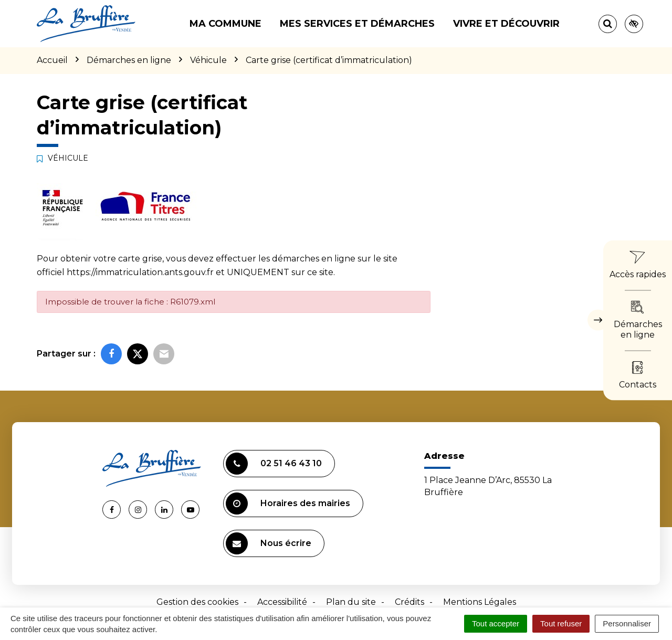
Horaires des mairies (288, 503)
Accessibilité (282, 602)
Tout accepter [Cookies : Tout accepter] (496, 623)
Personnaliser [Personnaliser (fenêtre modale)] (627, 623)
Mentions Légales (480, 602)
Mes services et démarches (357, 24)
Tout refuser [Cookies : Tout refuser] (561, 623)
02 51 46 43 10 (274, 464)
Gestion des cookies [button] (197, 602)
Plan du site (351, 602)
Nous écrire (269, 543)
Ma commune (225, 24)
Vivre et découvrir (506, 24)
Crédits (409, 602)
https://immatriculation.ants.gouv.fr (140, 272)
